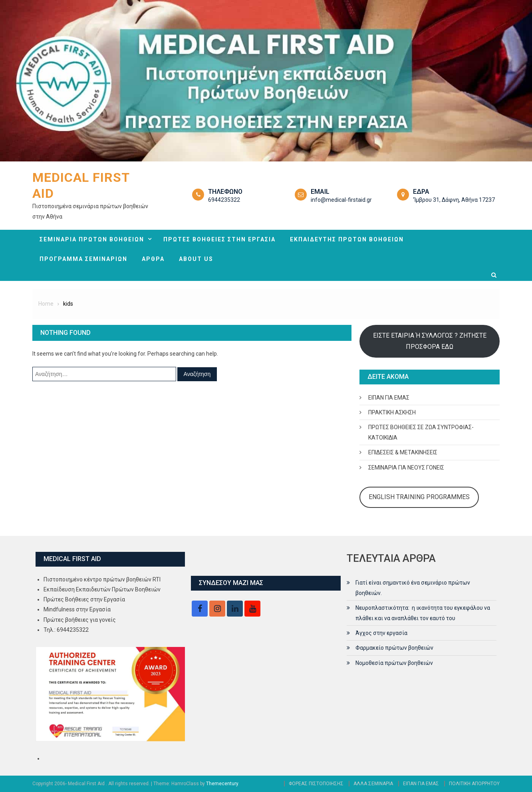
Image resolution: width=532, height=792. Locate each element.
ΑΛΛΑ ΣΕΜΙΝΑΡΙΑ (373, 784)
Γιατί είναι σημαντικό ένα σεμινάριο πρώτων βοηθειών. (413, 588)
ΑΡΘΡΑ (153, 259)
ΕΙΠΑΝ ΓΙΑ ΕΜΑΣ (389, 398)
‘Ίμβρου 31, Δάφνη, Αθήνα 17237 (454, 200)
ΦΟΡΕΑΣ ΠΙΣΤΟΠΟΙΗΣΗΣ (316, 784)
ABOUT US (196, 259)
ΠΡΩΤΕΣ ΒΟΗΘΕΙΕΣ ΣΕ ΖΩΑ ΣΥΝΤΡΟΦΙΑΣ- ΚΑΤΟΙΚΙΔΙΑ (421, 432)
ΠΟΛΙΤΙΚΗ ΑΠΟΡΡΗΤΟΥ (474, 784)
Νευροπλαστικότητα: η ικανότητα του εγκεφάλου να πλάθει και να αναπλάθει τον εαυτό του (423, 613)
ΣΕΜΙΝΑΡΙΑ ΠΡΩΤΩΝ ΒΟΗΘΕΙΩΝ (92, 239)
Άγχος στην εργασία (381, 633)
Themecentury (222, 784)
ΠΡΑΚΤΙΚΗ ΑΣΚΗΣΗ (392, 412)
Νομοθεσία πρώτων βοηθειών (394, 663)
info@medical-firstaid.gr (341, 200)
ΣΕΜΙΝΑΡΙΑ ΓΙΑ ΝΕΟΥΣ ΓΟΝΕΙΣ (406, 468)
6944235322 (224, 200)
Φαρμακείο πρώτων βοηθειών (394, 648)
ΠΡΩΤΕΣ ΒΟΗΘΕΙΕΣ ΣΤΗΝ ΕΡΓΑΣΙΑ (219, 239)
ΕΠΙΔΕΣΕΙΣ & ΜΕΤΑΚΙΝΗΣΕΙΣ (403, 452)
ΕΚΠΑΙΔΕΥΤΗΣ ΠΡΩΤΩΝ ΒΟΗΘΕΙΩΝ (347, 239)
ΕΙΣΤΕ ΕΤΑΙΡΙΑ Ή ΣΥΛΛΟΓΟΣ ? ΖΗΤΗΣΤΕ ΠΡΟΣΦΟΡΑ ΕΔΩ (430, 341)
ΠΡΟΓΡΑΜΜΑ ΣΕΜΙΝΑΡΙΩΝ (83, 259)
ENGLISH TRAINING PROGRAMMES (419, 497)
